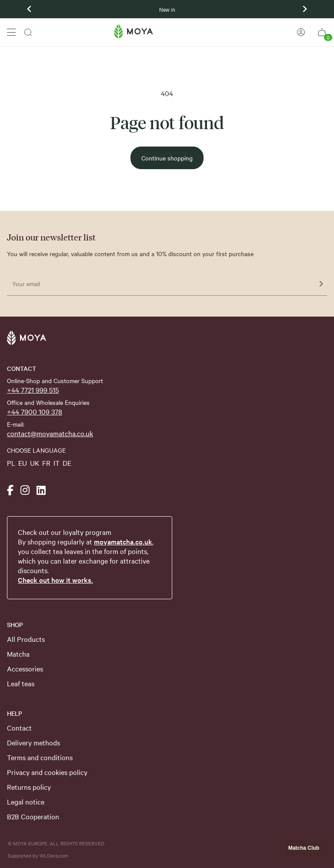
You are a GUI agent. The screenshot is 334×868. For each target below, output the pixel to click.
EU (23, 463)
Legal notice (26, 801)
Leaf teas (21, 683)
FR (46, 463)
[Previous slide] (30, 9)
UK (35, 463)
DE (67, 463)
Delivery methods (33, 742)
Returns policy (29, 787)
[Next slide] (304, 9)
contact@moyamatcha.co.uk (50, 433)
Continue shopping (167, 158)
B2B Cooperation (33, 816)
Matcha (18, 654)
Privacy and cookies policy (47, 772)
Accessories (25, 668)
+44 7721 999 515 (33, 390)
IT (57, 463)
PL (11, 463)
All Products (26, 639)
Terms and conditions (40, 757)
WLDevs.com (54, 855)
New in (167, 9)
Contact (19, 728)
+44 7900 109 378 (35, 411)
